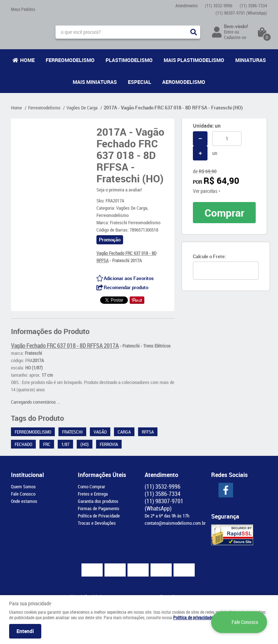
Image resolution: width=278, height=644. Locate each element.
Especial (140, 82)
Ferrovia (109, 444)
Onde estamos (24, 501)
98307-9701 (241, 13)
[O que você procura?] (194, 32)
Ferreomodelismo (70, 60)
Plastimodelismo (129, 60)
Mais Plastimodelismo (194, 60)
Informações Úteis (102, 475)
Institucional (27, 475)
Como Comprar (92, 486)
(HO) (85, 444)
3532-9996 (219, 5)
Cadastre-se (235, 37)
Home (27, 60)
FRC (47, 444)
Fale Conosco (23, 494)
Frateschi (72, 432)
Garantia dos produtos (98, 501)
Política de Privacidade (99, 516)
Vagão (100, 432)
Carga (124, 432)
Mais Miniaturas (95, 82)
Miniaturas (251, 60)
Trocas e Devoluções (97, 523)
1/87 (65, 444)
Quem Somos (23, 486)
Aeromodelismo (184, 82)
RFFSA (148, 432)
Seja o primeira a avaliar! (119, 190)
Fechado (23, 444)
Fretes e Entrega (93, 494)
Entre (229, 32)
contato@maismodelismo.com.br (175, 523)
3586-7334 (253, 5)
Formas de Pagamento (98, 508)
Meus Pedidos (23, 9)
